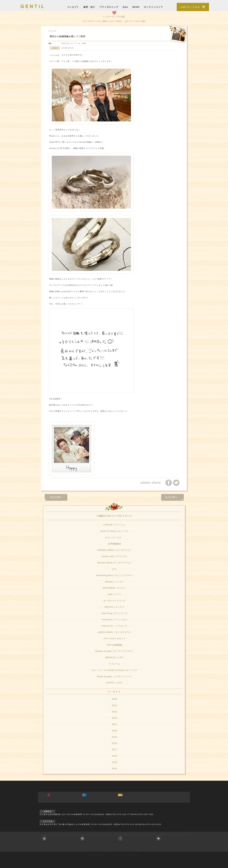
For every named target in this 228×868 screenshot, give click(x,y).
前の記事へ (57, 497)
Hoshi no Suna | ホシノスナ (114, 531)
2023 (115, 712)
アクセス (49, 802)
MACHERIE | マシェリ (114, 588)
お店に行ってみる (190, 7)
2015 (115, 762)
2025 (115, 699)
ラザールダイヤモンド (114, 639)
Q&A (125, 7)
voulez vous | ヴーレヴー (114, 556)
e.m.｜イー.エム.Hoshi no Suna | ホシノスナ (114, 670)
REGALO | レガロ (114, 657)
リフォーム (114, 664)
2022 (115, 718)
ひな (114, 569)
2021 (115, 724)
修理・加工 (89, 7)
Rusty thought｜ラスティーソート (114, 676)
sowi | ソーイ (114, 594)
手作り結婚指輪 (114, 645)
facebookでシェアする (169, 483)
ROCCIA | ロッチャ (70, 43)
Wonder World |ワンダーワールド (114, 563)
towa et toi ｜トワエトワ (115, 626)
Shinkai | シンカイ (114, 582)
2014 (115, 769)
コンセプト (73, 7)
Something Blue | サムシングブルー (114, 575)
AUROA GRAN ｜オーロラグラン (114, 632)
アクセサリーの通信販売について (174, 838)
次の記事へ (171, 497)
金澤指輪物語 (114, 544)
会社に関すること (60, 838)
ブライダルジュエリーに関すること (98, 838)
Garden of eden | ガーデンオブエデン (114, 651)
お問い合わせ (84, 802)
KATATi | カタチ (114, 683)
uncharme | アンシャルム (114, 619)
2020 (115, 731)
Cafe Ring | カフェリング (114, 613)
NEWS (136, 7)
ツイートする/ (176, 483)
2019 (115, 737)
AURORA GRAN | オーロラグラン (115, 550)
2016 (115, 756)
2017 (115, 749)
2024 (115, 705)
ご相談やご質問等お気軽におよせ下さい (136, 838)
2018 (115, 743)
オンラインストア (153, 7)
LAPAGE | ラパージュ (115, 525)
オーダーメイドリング (114, 601)
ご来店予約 (120, 802)
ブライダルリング (109, 7)
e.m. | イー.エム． (114, 537)
